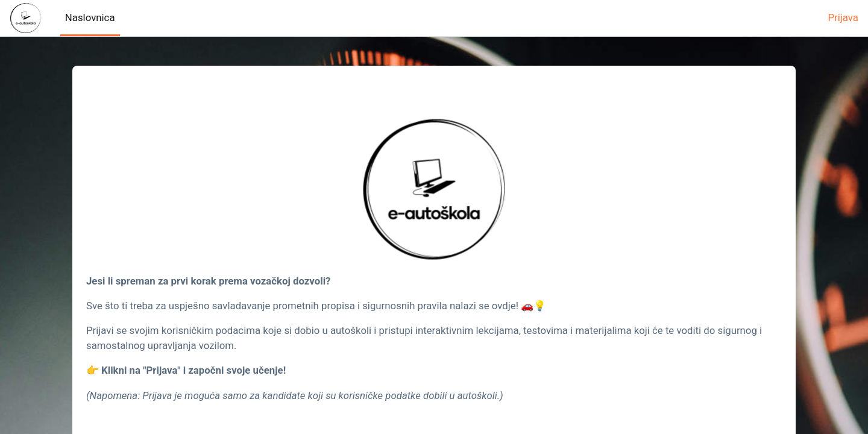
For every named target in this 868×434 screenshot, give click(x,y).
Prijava (843, 17)
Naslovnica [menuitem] (90, 17)
